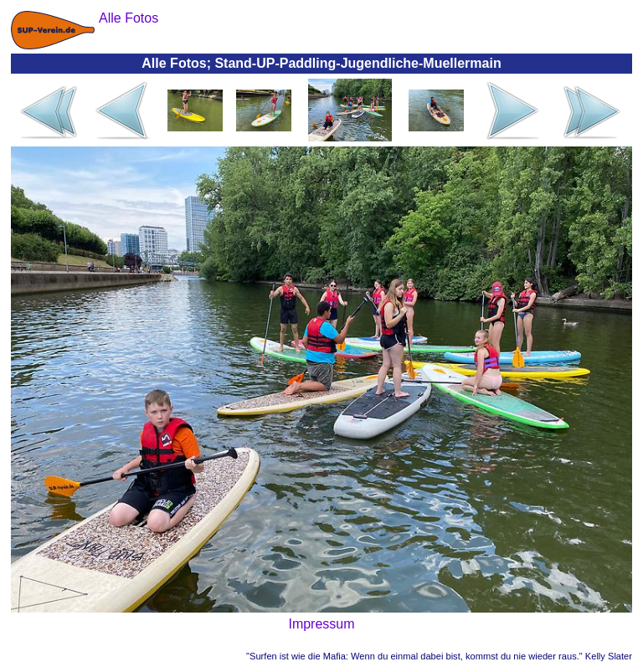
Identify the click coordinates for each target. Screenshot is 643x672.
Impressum (321, 624)
